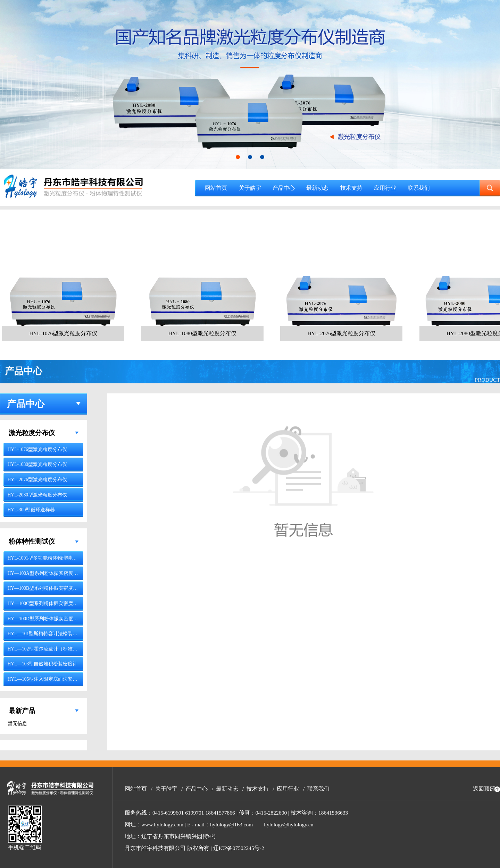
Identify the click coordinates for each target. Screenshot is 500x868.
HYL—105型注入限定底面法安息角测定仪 (52, 679)
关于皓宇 (250, 188)
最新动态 (317, 188)
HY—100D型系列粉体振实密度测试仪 (48, 619)
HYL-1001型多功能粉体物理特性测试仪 (50, 558)
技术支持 (351, 188)
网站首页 (216, 188)
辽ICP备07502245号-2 (239, 848)
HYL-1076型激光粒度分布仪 (37, 449)
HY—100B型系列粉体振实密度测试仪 (48, 588)
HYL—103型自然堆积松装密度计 (43, 664)
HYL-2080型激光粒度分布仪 (37, 495)
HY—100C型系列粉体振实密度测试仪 (48, 603)
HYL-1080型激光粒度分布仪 (37, 464)
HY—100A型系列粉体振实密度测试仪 (48, 573)
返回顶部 (484, 789)
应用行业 (385, 188)
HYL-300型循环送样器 (31, 510)
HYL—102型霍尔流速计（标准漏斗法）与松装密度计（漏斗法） (77, 649)
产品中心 (284, 188)
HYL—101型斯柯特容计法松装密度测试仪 (52, 634)
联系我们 (419, 188)
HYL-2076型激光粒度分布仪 (37, 480)
